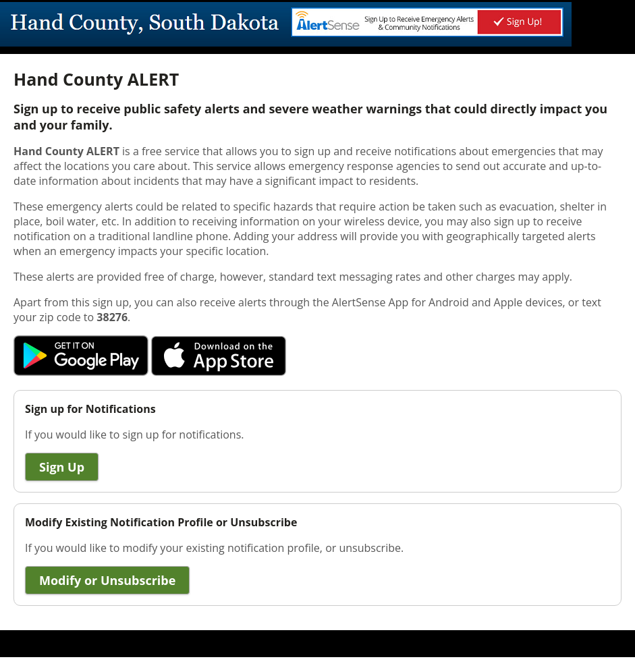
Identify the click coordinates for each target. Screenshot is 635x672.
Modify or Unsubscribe (107, 580)
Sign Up (62, 467)
